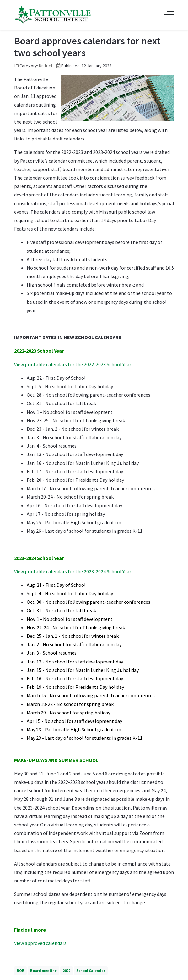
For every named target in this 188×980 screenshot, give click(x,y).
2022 (67, 970)
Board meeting (43, 970)
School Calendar (91, 970)
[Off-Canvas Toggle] (169, 15)
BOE (20, 970)
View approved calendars (40, 943)
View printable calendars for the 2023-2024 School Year (73, 571)
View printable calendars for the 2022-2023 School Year (73, 364)
